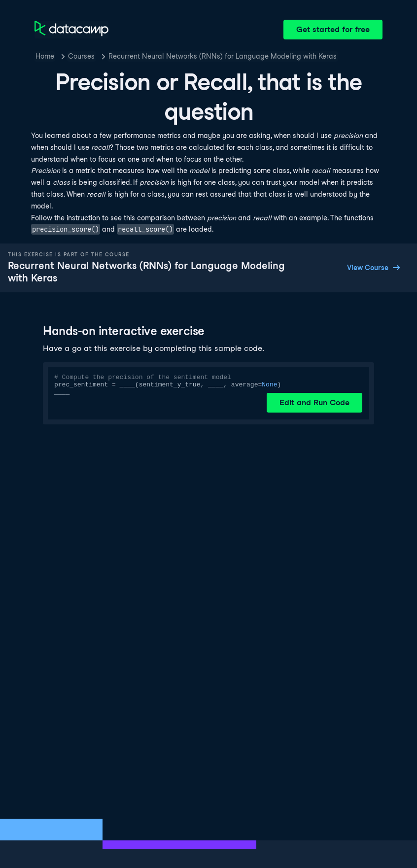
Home (45, 56)
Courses (81, 56)
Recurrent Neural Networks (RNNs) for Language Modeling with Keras (223, 56)
